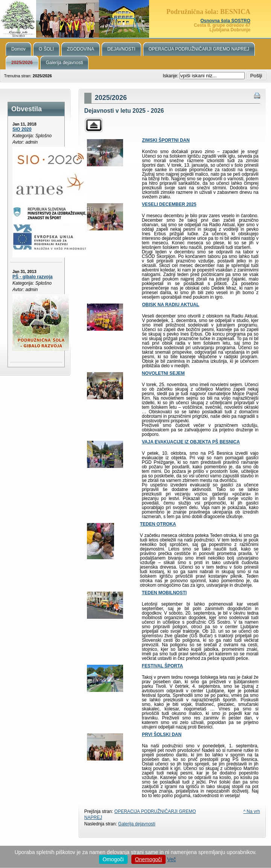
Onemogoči (149, 859)
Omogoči (113, 859)
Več (171, 859)
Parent (94, 125)
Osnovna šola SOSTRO (225, 21)
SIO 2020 (22, 129)
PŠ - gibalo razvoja (33, 277)
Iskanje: (171, 76)
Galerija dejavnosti (137, 824)
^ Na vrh (251, 811)
